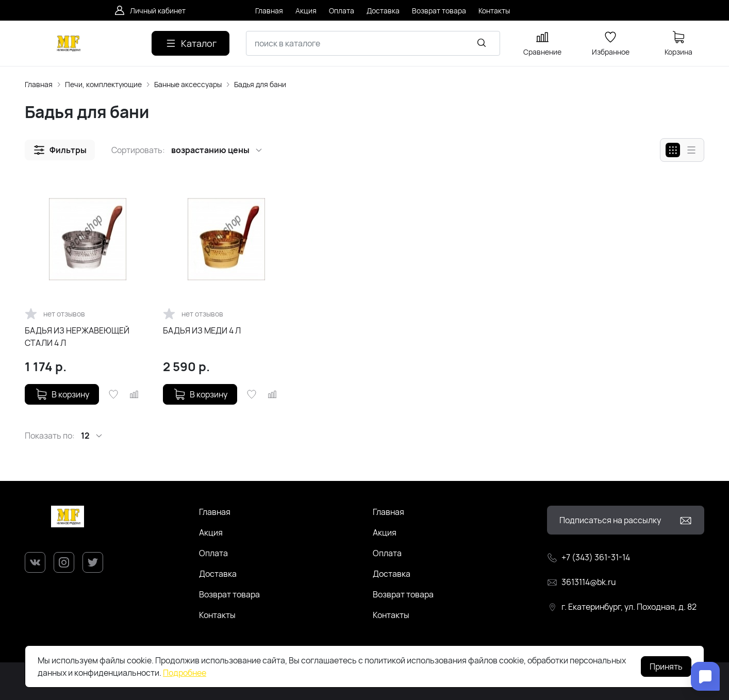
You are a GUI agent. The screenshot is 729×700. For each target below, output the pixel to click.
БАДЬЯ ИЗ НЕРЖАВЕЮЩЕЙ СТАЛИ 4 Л (77, 337)
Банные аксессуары (188, 84)
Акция (211, 532)
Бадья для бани (260, 84)
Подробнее (185, 673)
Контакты (217, 615)
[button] (60, 150)
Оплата (213, 553)
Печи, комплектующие (103, 84)
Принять (666, 666)
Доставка (218, 574)
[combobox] (373, 43)
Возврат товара (229, 594)
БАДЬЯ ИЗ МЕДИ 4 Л (202, 330)
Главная (39, 84)
